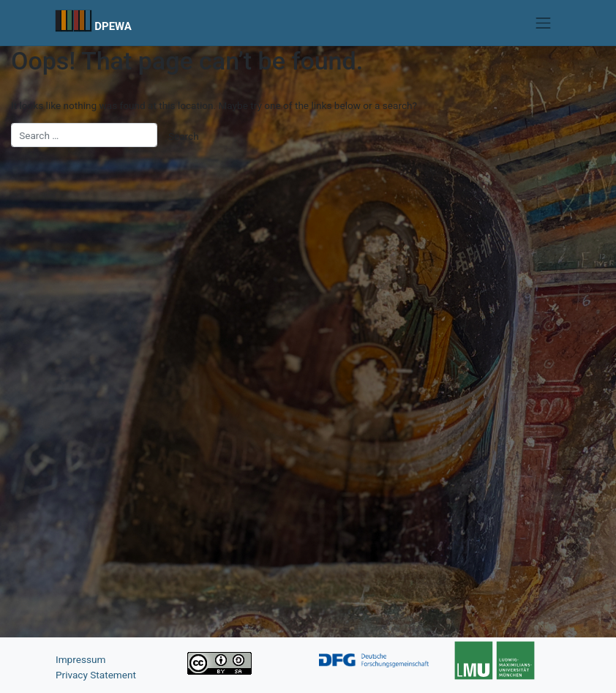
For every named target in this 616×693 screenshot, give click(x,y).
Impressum (80, 659)
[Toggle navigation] (544, 23)
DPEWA (113, 26)
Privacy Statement (96, 675)
